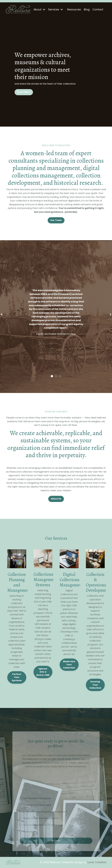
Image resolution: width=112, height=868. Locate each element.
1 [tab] (52, 376)
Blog (87, 9)
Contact (98, 9)
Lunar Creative (97, 862)
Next (111, 314)
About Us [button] (56, 499)
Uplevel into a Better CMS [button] (43, 672)
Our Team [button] (56, 220)
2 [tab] (56, 376)
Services (55, 9)
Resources (74, 9)
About (39, 9)
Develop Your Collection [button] (95, 685)
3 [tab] (60, 376)
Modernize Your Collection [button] (69, 665)
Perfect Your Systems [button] (17, 677)
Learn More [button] (24, 92)
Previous (1, 314)
